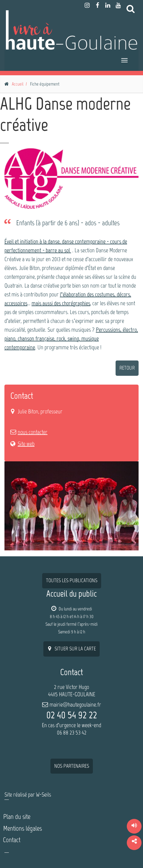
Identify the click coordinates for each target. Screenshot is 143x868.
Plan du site (17, 817)
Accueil (18, 84)
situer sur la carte (71, 649)
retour (127, 368)
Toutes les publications (72, 580)
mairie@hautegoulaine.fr (75, 705)
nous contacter (33, 432)
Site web (26, 444)
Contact (12, 840)
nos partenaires (72, 766)
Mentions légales (23, 828)
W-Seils (43, 794)
